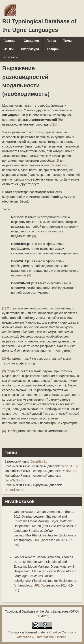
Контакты (11, 57)
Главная (10, 41)
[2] (57, 161)
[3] (34, 236)
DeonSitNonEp (15, 480)
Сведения (31, 41)
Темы (67, 41)
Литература (30, 49)
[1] (55, 124)
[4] (29, 275)
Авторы (52, 49)
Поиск (51, 41)
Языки (9, 49)
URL (37, 540)
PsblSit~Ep (70, 471)
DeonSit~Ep (39, 461)
